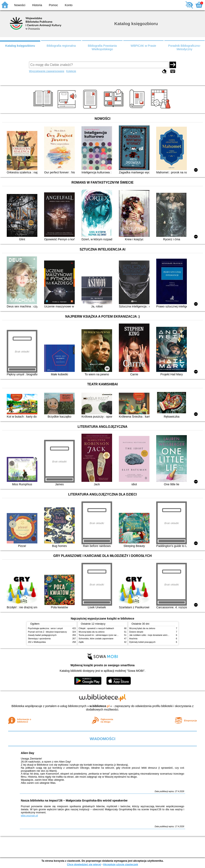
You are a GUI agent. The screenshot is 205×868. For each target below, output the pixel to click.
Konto (69, 5)
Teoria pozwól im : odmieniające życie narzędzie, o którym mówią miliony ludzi (114, 635)
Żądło (81, 642)
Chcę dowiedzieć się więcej (84, 864)
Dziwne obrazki (136, 632)
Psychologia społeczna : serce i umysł (45, 628)
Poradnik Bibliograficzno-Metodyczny (184, 47)
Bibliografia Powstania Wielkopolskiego (102, 47)
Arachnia (133, 639)
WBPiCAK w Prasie (143, 46)
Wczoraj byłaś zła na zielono (92, 632)
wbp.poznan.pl (29, 815)
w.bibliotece (100, 706)
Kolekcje (71, 71)
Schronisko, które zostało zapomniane (96, 639)
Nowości (20, 5)
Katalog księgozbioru (20, 46)
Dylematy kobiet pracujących (142, 642)
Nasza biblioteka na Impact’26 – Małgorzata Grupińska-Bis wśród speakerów (74, 800)
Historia (37, 5)
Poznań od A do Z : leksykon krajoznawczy (47, 632)
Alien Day (28, 753)
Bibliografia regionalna (61, 46)
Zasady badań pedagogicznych (42, 635)
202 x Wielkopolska (37, 642)
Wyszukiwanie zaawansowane (47, 71)
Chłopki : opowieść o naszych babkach (96, 628)
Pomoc (53, 5)
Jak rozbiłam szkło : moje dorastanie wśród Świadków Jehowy (158, 635)
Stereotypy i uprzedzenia (39, 639)
